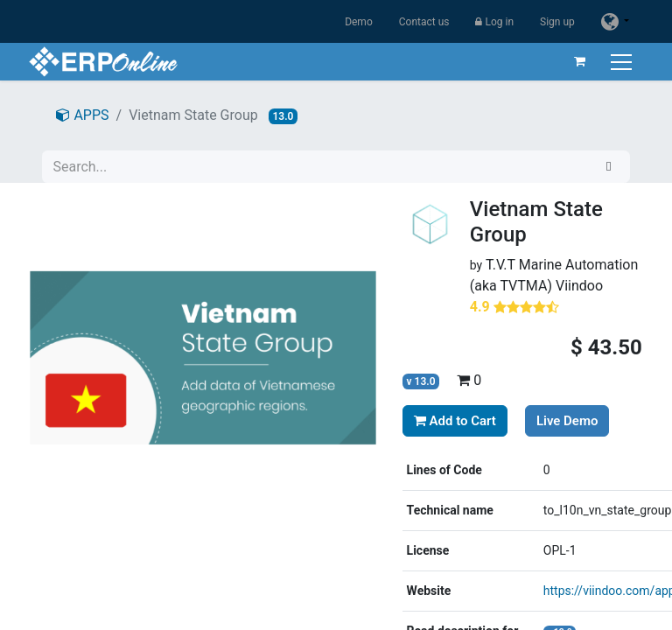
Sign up (557, 22)
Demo (359, 22)
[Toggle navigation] (622, 62)
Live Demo (567, 421)
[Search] (609, 167)
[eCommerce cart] (578, 61)
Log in (494, 22)
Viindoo (579, 286)
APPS (82, 115)
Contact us (424, 22)
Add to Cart (455, 421)
